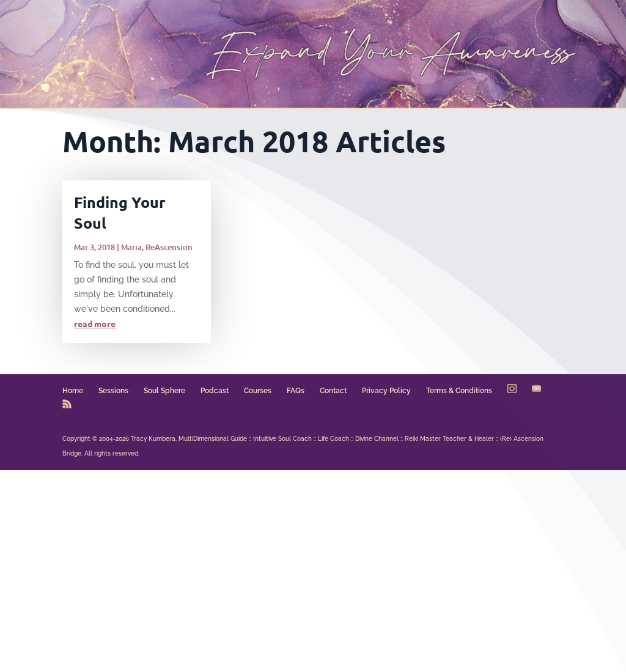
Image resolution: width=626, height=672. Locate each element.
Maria (131, 247)
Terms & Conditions (459, 391)
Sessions (113, 391)
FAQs (296, 391)
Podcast (215, 391)
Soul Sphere (164, 391)
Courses (258, 391)
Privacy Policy (386, 391)
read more (95, 323)
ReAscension (169, 247)
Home (73, 391)
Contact (333, 391)
